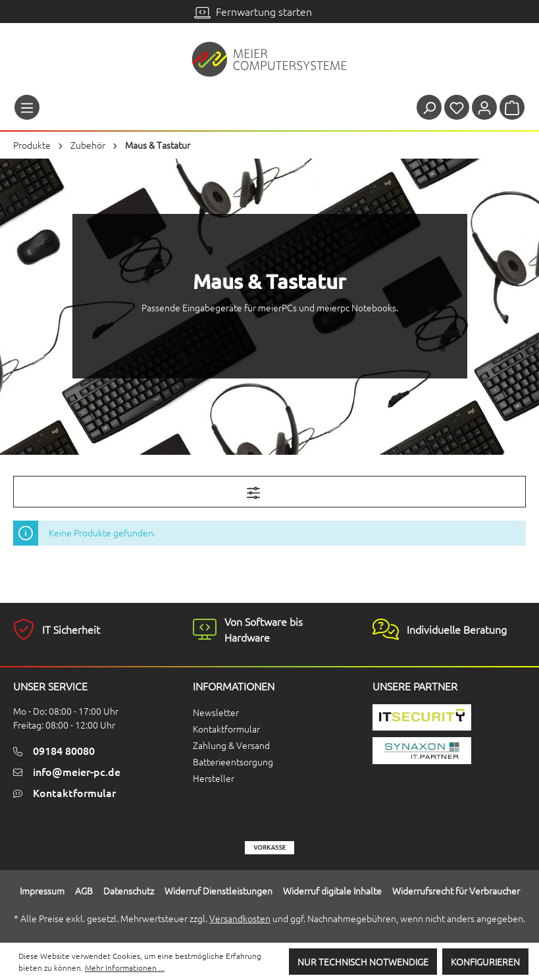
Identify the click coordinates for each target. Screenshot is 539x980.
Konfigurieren (485, 962)
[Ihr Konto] (484, 107)
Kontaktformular (74, 792)
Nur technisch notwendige (363, 962)
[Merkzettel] (457, 107)
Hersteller (214, 778)
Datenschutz (129, 890)
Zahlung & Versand (231, 745)
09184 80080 (64, 750)
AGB (84, 890)
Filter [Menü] (270, 490)
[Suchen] (429, 107)
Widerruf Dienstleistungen (218, 890)
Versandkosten (240, 918)
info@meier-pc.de (77, 771)
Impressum (42, 890)
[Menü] (27, 107)
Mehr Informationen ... (125, 967)
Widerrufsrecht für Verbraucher (456, 890)
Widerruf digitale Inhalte (332, 890)
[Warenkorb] (512, 107)
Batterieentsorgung (233, 761)
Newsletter (216, 712)
